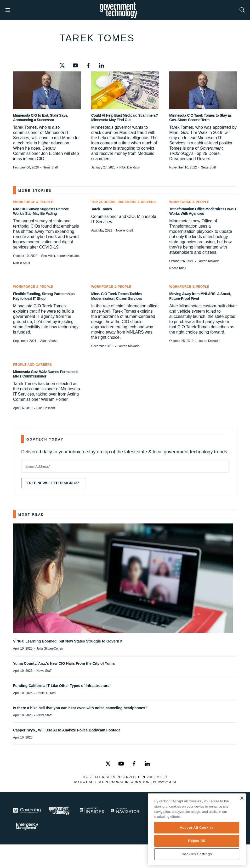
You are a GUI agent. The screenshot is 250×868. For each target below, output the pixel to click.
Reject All (197, 841)
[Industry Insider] (92, 810)
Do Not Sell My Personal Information (112, 782)
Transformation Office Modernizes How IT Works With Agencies (203, 211)
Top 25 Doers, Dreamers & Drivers (124, 202)
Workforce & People (33, 202)
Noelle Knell (21, 263)
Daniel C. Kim (46, 693)
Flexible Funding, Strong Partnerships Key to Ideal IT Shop (44, 296)
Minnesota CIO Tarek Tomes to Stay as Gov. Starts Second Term (200, 118)
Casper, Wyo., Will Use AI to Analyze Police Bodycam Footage (67, 730)
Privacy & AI (165, 782)
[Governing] (27, 810)
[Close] (242, 798)
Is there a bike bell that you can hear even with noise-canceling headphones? (80, 708)
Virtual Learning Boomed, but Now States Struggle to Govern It (68, 641)
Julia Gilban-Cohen (50, 649)
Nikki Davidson (130, 167)
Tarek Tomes (102, 209)
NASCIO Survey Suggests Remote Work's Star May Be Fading (41, 211)
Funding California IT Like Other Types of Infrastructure (61, 686)
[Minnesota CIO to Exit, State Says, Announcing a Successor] (47, 90)
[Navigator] (125, 810)
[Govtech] (59, 810)
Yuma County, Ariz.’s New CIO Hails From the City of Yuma (64, 663)
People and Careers (33, 365)
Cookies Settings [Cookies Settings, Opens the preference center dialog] (197, 854)
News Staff (50, 167)
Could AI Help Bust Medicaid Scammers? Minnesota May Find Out (125, 118)
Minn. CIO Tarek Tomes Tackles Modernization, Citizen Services (117, 296)
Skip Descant (46, 408)
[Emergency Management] (27, 826)
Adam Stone (49, 341)
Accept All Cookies (197, 828)
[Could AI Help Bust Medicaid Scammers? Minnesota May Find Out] (125, 90)
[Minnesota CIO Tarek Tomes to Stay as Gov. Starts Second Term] (203, 90)
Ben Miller (48, 256)
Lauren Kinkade (68, 256)
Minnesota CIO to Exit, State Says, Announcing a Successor (41, 118)
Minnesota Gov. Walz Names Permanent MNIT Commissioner (45, 374)
